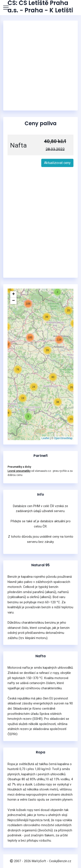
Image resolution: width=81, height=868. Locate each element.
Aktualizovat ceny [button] (57, 163)
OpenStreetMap (63, 438)
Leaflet (45, 438)
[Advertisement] (40, 66)
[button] (22, 397)
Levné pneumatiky (19, 471)
